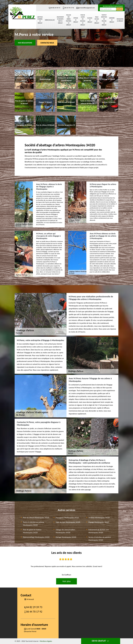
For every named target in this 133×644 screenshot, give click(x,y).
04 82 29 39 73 (54, 8)
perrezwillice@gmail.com (86, 8)
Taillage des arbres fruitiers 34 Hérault (69, 20)
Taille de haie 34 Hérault (97, 20)
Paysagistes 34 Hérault (120, 20)
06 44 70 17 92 (68, 8)
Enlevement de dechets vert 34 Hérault (60, 20)
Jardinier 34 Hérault (112, 20)
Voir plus (66, 581)
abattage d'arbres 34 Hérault (40, 20)
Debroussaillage (50, 20)
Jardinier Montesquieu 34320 (99, 518)
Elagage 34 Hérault (90, 20)
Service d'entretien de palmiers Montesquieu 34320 (100, 539)
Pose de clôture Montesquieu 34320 (36, 518)
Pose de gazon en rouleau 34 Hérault (83, 20)
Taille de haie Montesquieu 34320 (68, 522)
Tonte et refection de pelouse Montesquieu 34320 (34, 524)
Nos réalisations (25, 43)
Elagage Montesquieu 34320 (99, 522)
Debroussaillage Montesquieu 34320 (36, 537)
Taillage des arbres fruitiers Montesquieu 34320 (65, 531)
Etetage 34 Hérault (76, 20)
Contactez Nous (47, 43)
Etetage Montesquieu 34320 (66, 537)
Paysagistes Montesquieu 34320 (67, 518)
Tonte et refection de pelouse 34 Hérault (104, 20)
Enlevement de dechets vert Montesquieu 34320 (99, 531)
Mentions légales (46, 641)
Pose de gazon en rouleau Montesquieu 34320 (32, 531)
